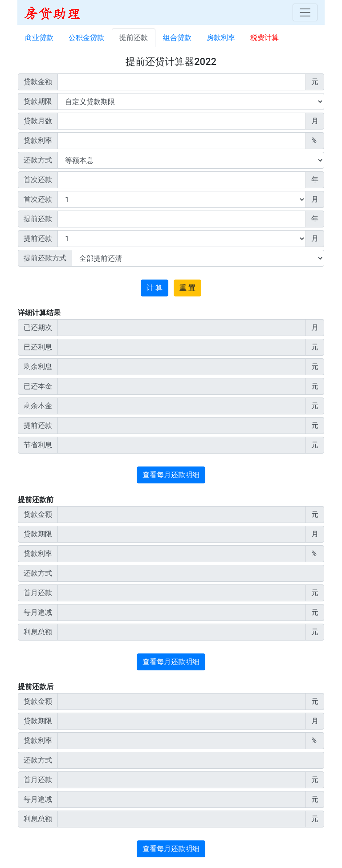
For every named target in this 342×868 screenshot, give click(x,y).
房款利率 (221, 38)
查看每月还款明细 (171, 475)
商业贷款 (39, 38)
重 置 (187, 288)
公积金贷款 (86, 38)
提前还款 (134, 38)
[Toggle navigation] (305, 12)
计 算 (155, 288)
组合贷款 (177, 38)
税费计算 (265, 38)
